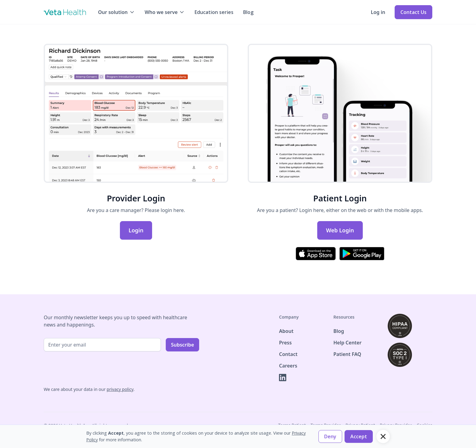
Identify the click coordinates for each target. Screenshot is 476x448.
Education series (214, 12)
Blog (248, 12)
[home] (65, 12)
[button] (117, 12)
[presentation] (90, 368)
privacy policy (120, 389)
